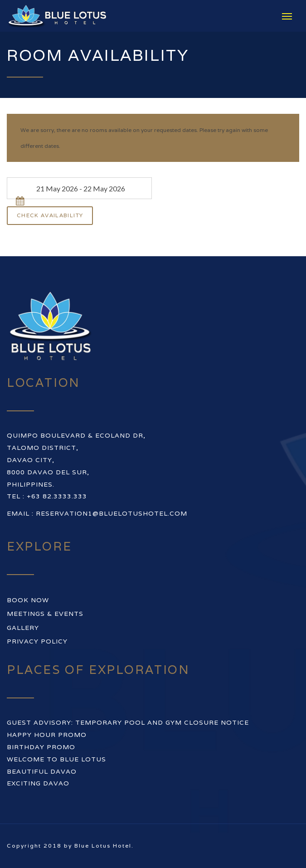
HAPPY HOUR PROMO (47, 735)
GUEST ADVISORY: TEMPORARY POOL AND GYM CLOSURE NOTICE (128, 722)
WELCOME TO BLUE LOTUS (56, 759)
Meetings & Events (45, 614)
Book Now (28, 600)
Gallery (23, 628)
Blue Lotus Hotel (103, 846)
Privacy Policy (37, 641)
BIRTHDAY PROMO (41, 747)
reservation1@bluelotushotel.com (112, 513)
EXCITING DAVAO (38, 783)
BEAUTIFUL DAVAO (42, 771)
